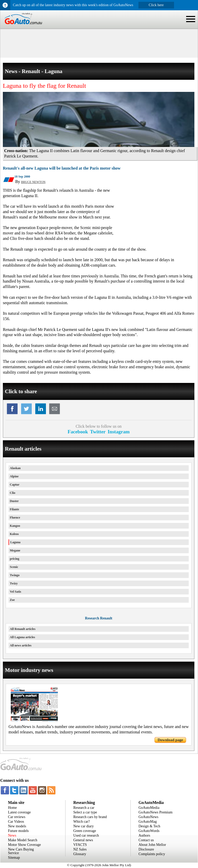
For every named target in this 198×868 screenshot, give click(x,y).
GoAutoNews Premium (155, 812)
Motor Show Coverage (24, 845)
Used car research (86, 835)
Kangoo (15, 526)
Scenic (14, 567)
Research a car (84, 808)
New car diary (83, 826)
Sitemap (14, 858)
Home (12, 808)
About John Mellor (152, 845)
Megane (15, 550)
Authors (144, 835)
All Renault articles (23, 629)
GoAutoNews (148, 817)
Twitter (98, 432)
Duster (14, 501)
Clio (13, 493)
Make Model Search (23, 840)
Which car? (81, 822)
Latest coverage (19, 812)
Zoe (12, 600)
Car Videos (16, 822)
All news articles (21, 645)
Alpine (14, 476)
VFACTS (80, 845)
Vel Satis (15, 592)
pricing (15, 559)
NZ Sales (80, 849)
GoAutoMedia (149, 808)
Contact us (146, 840)
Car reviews (17, 817)
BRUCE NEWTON (33, 182)
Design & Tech (149, 826)
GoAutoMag (148, 822)
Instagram (119, 432)
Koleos (14, 534)
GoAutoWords (149, 831)
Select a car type (85, 812)
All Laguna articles (22, 637)
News (12, 835)
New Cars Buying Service (21, 851)
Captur (15, 485)
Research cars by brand (90, 817)
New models (17, 826)
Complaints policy (152, 854)
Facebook (78, 432)
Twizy (14, 583)
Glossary (80, 854)
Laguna (15, 542)
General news (83, 840)
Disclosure (146, 849)
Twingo (15, 575)
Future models (18, 831)
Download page (170, 740)
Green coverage (85, 831)
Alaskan (15, 468)
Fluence (15, 518)
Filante (14, 509)
